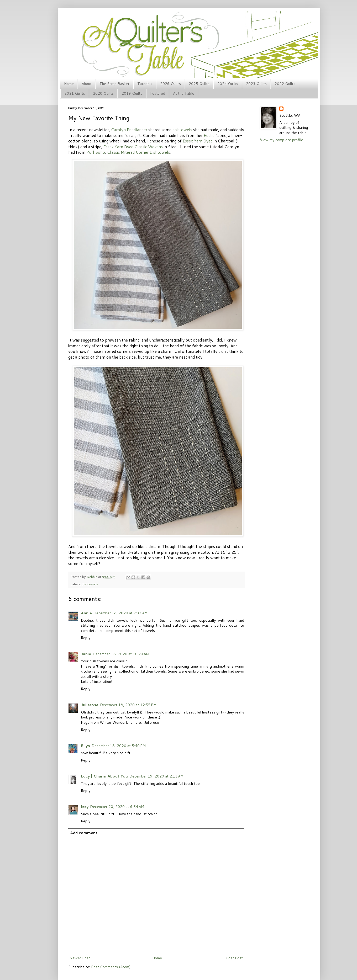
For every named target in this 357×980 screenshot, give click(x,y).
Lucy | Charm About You (104, 776)
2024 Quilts (228, 84)
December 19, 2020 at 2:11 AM (156, 776)
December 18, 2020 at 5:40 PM (119, 746)
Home (69, 84)
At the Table (184, 93)
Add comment (84, 833)
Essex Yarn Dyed (198, 141)
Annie (86, 613)
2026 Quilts (170, 84)
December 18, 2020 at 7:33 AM (120, 613)
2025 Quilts (199, 84)
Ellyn (85, 746)
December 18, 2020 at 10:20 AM (121, 654)
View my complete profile (282, 140)
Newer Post (80, 958)
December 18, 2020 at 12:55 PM (128, 705)
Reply (86, 638)
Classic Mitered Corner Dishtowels (139, 152)
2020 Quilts (103, 93)
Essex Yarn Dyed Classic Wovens (133, 147)
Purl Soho (96, 152)
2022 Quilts (285, 84)
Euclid (209, 135)
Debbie (92, 577)
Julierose (90, 705)
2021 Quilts (75, 93)
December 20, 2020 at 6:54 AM (117, 807)
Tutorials (145, 84)
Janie (86, 654)
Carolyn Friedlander (129, 130)
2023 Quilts (256, 84)
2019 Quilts (132, 93)
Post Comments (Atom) (111, 967)
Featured (158, 93)
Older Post (233, 958)
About (87, 84)
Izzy (85, 807)
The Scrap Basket (114, 84)
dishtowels (182, 130)
